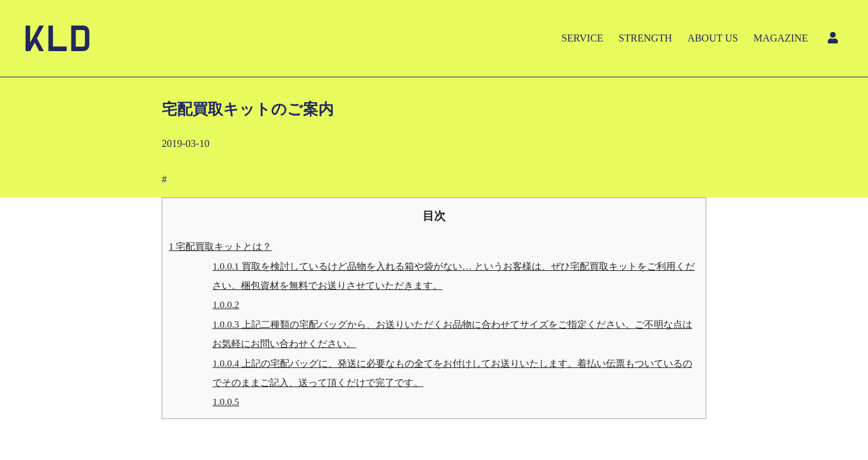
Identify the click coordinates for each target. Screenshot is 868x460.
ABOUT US (712, 38)
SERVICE (582, 38)
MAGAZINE (781, 38)
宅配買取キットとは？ (220, 246)
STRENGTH (646, 38)
